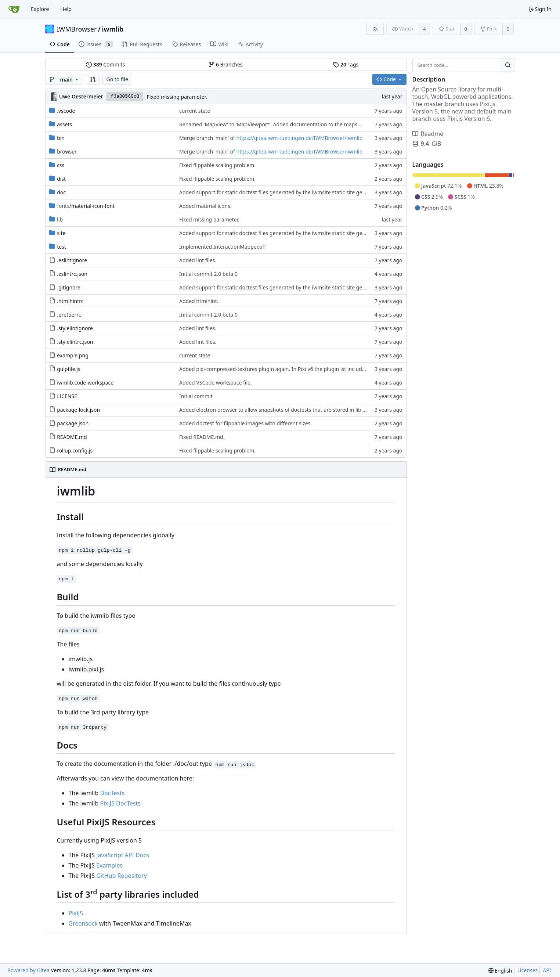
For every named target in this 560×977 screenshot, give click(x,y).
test (62, 247)
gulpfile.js (69, 369)
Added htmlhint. (199, 301)
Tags (346, 64)
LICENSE (67, 396)
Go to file (117, 79)
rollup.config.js (75, 450)
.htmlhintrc (70, 301)
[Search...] (508, 65)
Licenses (528, 970)
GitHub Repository (122, 876)
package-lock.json (78, 410)
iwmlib (113, 29)
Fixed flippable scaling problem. (217, 165)
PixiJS (76, 913)
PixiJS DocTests (120, 803)
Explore (40, 9)
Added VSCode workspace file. (216, 383)
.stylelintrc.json (75, 342)
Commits (105, 64)
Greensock (83, 923)
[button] (93, 79)
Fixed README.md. (202, 437)
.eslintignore (72, 260)
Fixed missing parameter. (177, 97)
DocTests (112, 793)
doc (61, 192)
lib (60, 219)
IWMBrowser (77, 29)
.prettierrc (69, 315)
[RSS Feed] (375, 29)
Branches (225, 64)
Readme (428, 134)
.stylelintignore (75, 328)
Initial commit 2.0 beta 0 (208, 274)
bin (61, 138)
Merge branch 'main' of (208, 138)
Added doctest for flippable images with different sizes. (245, 423)
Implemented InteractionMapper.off (223, 247)
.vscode (66, 111)
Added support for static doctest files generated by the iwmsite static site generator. (280, 192)
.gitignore (69, 287)
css (61, 165)
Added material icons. (205, 206)
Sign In (540, 9)
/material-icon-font (86, 206)
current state (195, 111)
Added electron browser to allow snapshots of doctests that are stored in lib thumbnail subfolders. (297, 410)
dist (61, 179)
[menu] (500, 971)
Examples (109, 865)
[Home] (14, 9)
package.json (73, 423)
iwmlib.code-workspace (85, 383)
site (61, 233)
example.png (73, 355)
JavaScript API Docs (123, 855)
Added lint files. (198, 260)
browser (67, 152)
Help (66, 9)
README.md (72, 437)
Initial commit (196, 396)
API (547, 970)
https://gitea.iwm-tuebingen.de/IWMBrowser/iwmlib (300, 138)
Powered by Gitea (28, 970)
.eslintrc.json (72, 274)
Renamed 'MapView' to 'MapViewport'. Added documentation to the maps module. (279, 124)
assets (64, 124)
